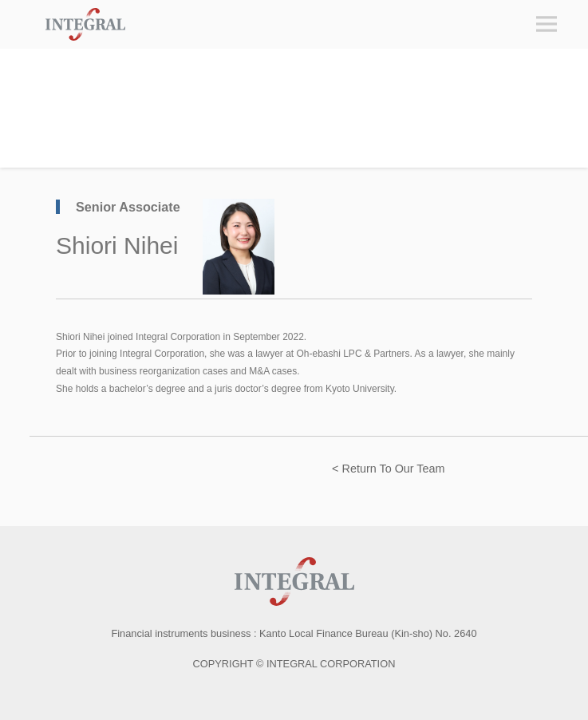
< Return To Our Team (388, 469)
